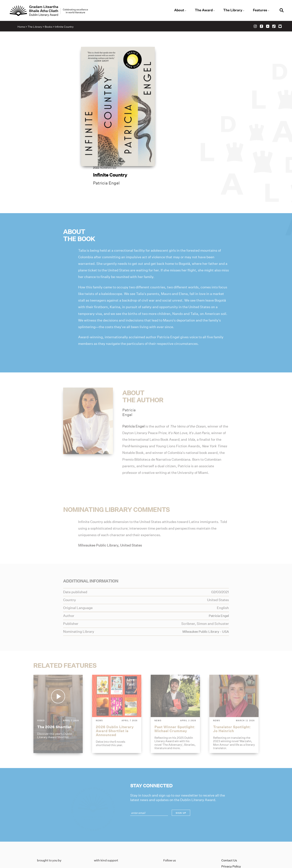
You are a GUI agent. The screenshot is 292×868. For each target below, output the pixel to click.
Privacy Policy (231, 829)
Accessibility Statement (238, 841)
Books (49, 27)
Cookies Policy (231, 835)
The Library (231, 10)
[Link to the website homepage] (52, 11)
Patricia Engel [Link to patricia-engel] (172, 108)
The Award (203, 10)
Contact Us (229, 823)
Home (22, 27)
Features (258, 10)
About (179, 10)
